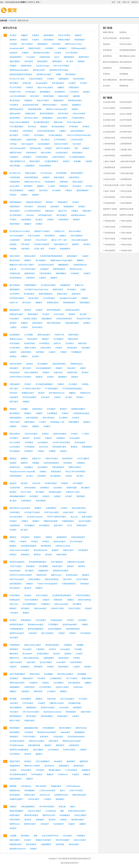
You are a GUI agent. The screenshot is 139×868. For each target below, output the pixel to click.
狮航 (62, 811)
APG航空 (59, 348)
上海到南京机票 (109, 138)
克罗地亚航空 (83, 550)
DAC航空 (76, 418)
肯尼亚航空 (29, 451)
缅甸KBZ (26, 438)
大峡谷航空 (45, 824)
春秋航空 (24, 40)
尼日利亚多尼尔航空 (46, 265)
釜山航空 (39, 220)
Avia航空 (71, 824)
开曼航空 (49, 438)
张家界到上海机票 (126, 215)
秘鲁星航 (76, 96)
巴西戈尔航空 (46, 348)
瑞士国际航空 (56, 476)
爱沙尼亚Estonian (41, 550)
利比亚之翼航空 (81, 815)
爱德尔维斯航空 (16, 779)
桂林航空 (13, 352)
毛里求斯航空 (41, 501)
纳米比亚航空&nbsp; (31, 658)
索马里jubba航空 (58, 127)
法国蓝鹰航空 (46, 844)
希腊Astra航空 (31, 173)
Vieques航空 (65, 732)
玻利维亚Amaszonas (18, 849)
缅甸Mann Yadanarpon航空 (57, 109)
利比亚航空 (68, 463)
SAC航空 (74, 434)
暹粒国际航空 (15, 310)
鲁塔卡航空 (35, 96)
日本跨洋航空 (15, 512)
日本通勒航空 (52, 413)
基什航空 (28, 820)
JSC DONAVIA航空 (28, 269)
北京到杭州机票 (126, 102)
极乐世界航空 (15, 285)
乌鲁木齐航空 (86, 712)
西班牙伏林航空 (65, 728)
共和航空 (63, 820)
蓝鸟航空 (82, 207)
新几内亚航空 (15, 588)
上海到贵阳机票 (126, 156)
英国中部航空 (15, 224)
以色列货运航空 (62, 153)
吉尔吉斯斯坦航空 (30, 604)
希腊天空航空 (74, 335)
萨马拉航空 (72, 290)
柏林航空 (36, 195)
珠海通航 (77, 161)
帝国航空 (85, 298)
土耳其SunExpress (73, 786)
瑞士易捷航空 (41, 260)
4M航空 (83, 368)
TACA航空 (41, 678)
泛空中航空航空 (45, 687)
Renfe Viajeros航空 (74, 122)
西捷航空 (30, 779)
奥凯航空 (76, 220)
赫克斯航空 (77, 708)
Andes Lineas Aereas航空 (19, 550)
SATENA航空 (39, 135)
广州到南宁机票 (126, 251)
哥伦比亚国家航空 (17, 190)
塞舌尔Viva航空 (75, 231)
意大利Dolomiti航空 (48, 285)
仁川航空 (86, 434)
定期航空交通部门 (17, 799)
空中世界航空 (15, 754)
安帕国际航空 (42, 44)
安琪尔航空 (56, 44)
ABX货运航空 (72, 348)
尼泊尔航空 (14, 638)
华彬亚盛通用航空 (28, 807)
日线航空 (39, 413)
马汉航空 (13, 770)
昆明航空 (74, 447)
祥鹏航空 (24, 35)
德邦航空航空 (84, 57)
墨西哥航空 (81, 496)
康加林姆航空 (45, 92)
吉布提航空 (44, 269)
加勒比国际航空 (16, 418)
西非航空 (28, 761)
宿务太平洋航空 (64, 35)
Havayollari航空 (42, 83)
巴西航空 (73, 633)
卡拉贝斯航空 (58, 683)
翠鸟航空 (80, 397)
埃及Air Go (14, 303)
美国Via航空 (53, 741)
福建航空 (72, 393)
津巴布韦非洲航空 (63, 840)
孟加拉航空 (42, 207)
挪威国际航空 (63, 265)
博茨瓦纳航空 (62, 215)
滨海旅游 (13, 244)
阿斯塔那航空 (87, 447)
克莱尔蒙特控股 (34, 745)
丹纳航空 (13, 66)
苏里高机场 (107, 50)
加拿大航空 (43, 190)
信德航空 (86, 148)
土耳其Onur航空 (77, 140)
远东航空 (39, 310)
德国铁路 (81, 61)
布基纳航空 (62, 48)
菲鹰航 (58, 74)
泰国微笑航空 (15, 766)
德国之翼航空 (15, 61)
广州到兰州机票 (109, 239)
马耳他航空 (14, 438)
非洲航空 (75, 211)
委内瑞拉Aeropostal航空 (47, 732)
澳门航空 (24, 530)
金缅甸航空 (40, 820)
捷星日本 (57, 343)
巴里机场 (106, 74)
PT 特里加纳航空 (52, 389)
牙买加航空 (51, 409)
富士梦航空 (63, 418)
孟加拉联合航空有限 (30, 105)
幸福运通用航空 (45, 166)
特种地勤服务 (30, 791)
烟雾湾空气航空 (16, 153)
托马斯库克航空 (51, 483)
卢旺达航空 (40, 770)
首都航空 (13, 426)
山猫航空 (63, 131)
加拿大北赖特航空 (31, 373)
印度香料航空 (15, 645)
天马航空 (76, 202)
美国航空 (24, 195)
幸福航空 (47, 426)
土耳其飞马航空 (16, 566)
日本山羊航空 (59, 314)
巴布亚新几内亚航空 (42, 244)
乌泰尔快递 (51, 699)
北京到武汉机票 (109, 114)
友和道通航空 (26, 699)
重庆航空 (37, 555)
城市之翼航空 (38, 750)
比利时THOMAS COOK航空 (20, 377)
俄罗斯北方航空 (39, 70)
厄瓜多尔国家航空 (55, 629)
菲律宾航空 (85, 584)
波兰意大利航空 (46, 662)
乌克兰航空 (77, 144)
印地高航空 (14, 157)
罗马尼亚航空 (86, 633)
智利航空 (13, 459)
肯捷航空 (63, 236)
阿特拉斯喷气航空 (59, 447)
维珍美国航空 (15, 732)
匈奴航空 (13, 483)
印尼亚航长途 (26, 786)
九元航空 (52, 186)
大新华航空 (25, 249)
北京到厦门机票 (109, 120)
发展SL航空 (76, 294)
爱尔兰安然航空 (47, 633)
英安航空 (13, 828)
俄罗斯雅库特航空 (73, 629)
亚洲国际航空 (65, 285)
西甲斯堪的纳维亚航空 (38, 562)
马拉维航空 (14, 105)
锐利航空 (68, 654)
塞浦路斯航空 (65, 249)
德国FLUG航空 (30, 348)
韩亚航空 (13, 555)
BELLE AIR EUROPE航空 (76, 472)
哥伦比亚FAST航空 (84, 319)
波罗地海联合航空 (45, 215)
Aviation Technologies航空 (47, 584)
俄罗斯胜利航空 (59, 269)
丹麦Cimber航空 (40, 608)
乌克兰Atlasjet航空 (67, 699)
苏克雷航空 (14, 131)
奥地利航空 (25, 555)
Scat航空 (85, 256)
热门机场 (108, 28)
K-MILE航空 (74, 92)
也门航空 (69, 397)
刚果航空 (13, 608)
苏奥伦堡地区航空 (78, 537)
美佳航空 (64, 105)
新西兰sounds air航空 (33, 645)
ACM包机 (13, 44)
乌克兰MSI (36, 483)
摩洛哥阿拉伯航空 (75, 101)
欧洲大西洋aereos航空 (77, 811)
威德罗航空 (84, 761)
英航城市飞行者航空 (42, 231)
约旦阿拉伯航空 (42, 157)
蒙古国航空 (85, 488)
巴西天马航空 (15, 422)
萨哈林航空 (14, 368)
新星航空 (37, 537)
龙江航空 (30, 476)
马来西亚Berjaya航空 (81, 413)
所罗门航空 (14, 389)
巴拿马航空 (25, 244)
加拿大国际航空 (77, 236)
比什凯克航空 (15, 447)
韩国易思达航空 (16, 844)
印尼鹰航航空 (76, 352)
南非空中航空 (63, 114)
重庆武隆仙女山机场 (127, 56)
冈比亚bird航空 (79, 79)
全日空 (69, 525)
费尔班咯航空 (71, 74)
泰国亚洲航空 (33, 314)
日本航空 (24, 426)
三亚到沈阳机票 (109, 197)
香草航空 (63, 409)
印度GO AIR (59, 335)
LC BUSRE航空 (71, 770)
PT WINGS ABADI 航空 (32, 389)
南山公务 (74, 517)
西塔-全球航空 (41, 786)
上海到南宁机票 (109, 150)
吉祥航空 (50, 377)
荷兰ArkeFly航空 (76, 542)
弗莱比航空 (87, 211)
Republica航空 (15, 571)
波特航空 (30, 584)
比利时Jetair (78, 687)
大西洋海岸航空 (45, 273)
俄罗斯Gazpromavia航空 (19, 70)
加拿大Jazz (14, 604)
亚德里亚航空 (37, 409)
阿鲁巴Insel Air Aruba (73, 44)
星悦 (76, 148)
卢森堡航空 (81, 463)
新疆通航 (13, 786)
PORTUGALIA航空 (52, 512)
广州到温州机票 (109, 233)
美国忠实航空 (73, 339)
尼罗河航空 (82, 512)
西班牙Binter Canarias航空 (20, 508)
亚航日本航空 (15, 256)
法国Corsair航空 (16, 662)
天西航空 (49, 537)
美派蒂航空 (45, 488)
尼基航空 (59, 368)
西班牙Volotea (81, 728)
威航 (36, 836)
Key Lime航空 (15, 442)
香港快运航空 (63, 716)
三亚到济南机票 (126, 203)
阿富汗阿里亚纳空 (54, 323)
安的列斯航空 (49, 40)
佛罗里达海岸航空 (52, 579)
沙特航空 (50, 667)
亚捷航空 (13, 807)
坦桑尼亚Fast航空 (16, 314)
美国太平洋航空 (43, 101)
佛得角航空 (60, 745)
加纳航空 (46, 177)
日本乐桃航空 (78, 483)
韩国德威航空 (15, 687)
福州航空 (87, 323)
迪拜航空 (13, 323)
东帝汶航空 (29, 61)
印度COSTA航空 (52, 459)
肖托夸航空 (83, 620)
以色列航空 (42, 476)
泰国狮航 (80, 645)
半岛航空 (43, 422)
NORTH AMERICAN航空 (57, 517)
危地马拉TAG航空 (61, 144)
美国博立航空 (42, 575)
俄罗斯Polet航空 (78, 820)
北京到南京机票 (109, 132)
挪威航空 (80, 260)
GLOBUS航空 (15, 348)
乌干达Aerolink (46, 173)
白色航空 (75, 774)
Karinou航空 (64, 708)
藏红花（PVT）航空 (59, 240)
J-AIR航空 (47, 799)
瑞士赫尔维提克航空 (42, 122)
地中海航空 (40, 492)
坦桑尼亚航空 (15, 207)
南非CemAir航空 (79, 114)
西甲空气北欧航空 (63, 148)
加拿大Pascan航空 (17, 579)
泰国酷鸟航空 (56, 786)
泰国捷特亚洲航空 (78, 409)
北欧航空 (13, 667)
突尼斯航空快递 (74, 703)
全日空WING (15, 294)
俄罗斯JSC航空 (30, 824)
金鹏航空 (88, 683)
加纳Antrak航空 (59, 542)
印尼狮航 (24, 409)
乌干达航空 (83, 699)
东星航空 (36, 35)
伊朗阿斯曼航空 (30, 285)
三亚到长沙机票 (109, 179)
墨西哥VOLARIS (49, 815)
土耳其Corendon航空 (47, 791)
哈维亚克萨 (27, 83)
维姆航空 (38, 508)
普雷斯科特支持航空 (61, 571)
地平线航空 (25, 608)
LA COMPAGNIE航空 (33, 211)
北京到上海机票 (109, 108)
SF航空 (12, 542)
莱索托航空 (58, 600)
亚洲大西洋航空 (16, 364)
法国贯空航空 (30, 687)
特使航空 (65, 483)
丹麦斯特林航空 (68, 521)
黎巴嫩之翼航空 (55, 770)
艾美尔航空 (45, 397)
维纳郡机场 (124, 86)
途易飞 (62, 791)
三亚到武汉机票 (109, 173)
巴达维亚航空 (58, 824)
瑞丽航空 (54, 278)
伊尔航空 (28, 384)
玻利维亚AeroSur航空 (42, 53)
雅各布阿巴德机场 (126, 80)
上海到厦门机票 (126, 150)
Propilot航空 (14, 319)
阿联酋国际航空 (69, 303)
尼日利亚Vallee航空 (17, 741)
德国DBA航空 (30, 273)
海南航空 (39, 377)
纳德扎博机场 (108, 32)
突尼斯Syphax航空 (72, 310)
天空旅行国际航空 (55, 135)
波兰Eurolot (44, 447)
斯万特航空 (14, 135)
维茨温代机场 (125, 38)
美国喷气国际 (72, 488)
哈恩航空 (46, 373)
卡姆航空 (85, 625)
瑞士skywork (27, 654)
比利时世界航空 (76, 662)
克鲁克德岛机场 (126, 62)
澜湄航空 (24, 459)
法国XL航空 (31, 662)
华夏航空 (24, 356)
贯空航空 (85, 373)
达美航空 (43, 278)
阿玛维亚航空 (71, 712)
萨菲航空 (86, 127)
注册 (119, 2)
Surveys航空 (65, 649)
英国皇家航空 (26, 620)
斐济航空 (28, 310)
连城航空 (70, 600)
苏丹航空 (52, 649)
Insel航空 (72, 83)
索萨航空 (82, 566)
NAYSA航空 (68, 836)
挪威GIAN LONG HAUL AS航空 (22, 265)
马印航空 (34, 542)
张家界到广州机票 (110, 209)
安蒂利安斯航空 (16, 476)
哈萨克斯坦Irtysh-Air (57, 393)
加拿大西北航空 (49, 418)
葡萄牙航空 (38, 691)
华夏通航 (36, 463)
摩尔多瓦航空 (15, 101)
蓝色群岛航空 (64, 658)
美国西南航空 (64, 766)
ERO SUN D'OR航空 (61, 66)
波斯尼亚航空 (30, 422)
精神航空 (36, 521)
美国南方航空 (30, 114)
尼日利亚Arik (49, 766)
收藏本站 (135, 2)
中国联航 (52, 451)
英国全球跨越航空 (17, 811)
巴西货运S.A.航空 (73, 492)
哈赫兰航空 (58, 373)
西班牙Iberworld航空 (65, 674)
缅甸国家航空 (31, 708)
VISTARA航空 (28, 703)
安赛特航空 (64, 182)
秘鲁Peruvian (56, 575)
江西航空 (61, 633)
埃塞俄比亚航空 (53, 303)
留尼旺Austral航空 (48, 708)
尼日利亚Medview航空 (76, 737)
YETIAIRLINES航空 (47, 807)
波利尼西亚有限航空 (29, 546)
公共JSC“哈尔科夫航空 (61, 442)
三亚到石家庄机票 (126, 173)
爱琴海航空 (28, 186)
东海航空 (87, 273)
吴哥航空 (45, 434)
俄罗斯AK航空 (26, 66)
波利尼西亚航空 (16, 584)
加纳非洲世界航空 (31, 177)
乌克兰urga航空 (27, 144)
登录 (113, 2)
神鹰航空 (28, 260)
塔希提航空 (14, 737)
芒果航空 (65, 413)
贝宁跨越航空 (30, 525)
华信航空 (13, 195)
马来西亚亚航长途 (80, 265)
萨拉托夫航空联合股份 (46, 131)
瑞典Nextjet (58, 122)
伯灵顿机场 (124, 74)
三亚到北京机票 (126, 191)
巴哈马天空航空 (75, 608)
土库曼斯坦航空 (56, 678)
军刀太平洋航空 (16, 87)
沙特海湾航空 (28, 131)
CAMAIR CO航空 (57, 608)
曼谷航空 (28, 588)
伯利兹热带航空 (16, 57)
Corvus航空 (31, 57)
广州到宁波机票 (126, 233)
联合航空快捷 (30, 343)
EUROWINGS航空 (17, 298)
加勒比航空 (50, 211)
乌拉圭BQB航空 (44, 144)
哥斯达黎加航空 (58, 467)
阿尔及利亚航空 (16, 278)
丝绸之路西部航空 (77, 131)
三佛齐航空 (40, 649)
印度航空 (69, 190)
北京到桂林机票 (126, 108)
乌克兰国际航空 (57, 562)
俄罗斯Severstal (76, 269)
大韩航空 (41, 451)
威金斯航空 (71, 761)
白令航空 (58, 53)
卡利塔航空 (29, 442)
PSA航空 (23, 542)
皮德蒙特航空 (43, 571)
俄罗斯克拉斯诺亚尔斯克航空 (21, 74)
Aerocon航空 (15, 186)
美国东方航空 (62, 294)
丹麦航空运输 (15, 273)
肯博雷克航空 (74, 87)
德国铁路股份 (69, 57)
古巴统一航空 (39, 249)
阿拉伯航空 (86, 348)
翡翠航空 (13, 409)
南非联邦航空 (15, 118)
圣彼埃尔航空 (57, 566)
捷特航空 (13, 40)
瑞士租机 (83, 314)
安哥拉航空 (77, 186)
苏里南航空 (30, 566)
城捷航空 (50, 774)
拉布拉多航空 (26, 770)
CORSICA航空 (34, 799)
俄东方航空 (67, 579)
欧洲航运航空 (15, 600)
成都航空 (39, 303)
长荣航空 (39, 224)
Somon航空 (27, 649)
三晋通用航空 (30, 166)
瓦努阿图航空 (51, 508)
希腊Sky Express (16, 339)
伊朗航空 (26, 402)
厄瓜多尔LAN (45, 795)
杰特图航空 (29, 467)
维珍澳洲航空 (15, 728)
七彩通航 (13, 836)
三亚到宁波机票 (126, 197)
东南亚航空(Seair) (61, 795)
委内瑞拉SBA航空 (52, 645)
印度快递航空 (15, 384)
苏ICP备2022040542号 (70, 863)
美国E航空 (28, 101)
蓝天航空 (37, 438)
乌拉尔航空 (14, 703)
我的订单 (126, 2)
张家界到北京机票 (110, 215)
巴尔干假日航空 (72, 53)
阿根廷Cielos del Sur (32, 182)
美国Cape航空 (15, 114)
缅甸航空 (78, 35)
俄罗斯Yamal (15, 824)
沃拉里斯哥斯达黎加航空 (62, 595)
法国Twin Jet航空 (62, 687)
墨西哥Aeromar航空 (37, 741)
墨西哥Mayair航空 (17, 109)
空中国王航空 (30, 92)
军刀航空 (84, 83)
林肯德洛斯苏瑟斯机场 (128, 50)
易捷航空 (39, 699)
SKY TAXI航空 (72, 678)
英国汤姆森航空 (16, 202)
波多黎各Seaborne (78, 215)
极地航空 (86, 575)
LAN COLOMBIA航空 (18, 96)
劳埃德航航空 (65, 815)
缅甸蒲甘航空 (79, 766)
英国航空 (28, 224)
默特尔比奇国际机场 (111, 62)
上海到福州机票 (126, 167)
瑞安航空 (72, 314)
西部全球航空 (15, 434)
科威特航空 (61, 438)
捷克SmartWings (85, 600)
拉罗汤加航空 (15, 343)
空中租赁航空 (44, 343)
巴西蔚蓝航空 (15, 182)
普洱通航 (13, 699)
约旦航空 (70, 620)
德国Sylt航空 (57, 61)
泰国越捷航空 (80, 732)
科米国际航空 (60, 92)
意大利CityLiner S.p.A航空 (20, 231)
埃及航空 (57, 496)
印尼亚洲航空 (15, 595)
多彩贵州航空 (26, 352)
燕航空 (73, 807)
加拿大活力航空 (80, 840)
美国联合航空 (30, 721)
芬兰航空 (89, 186)
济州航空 (30, 87)
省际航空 (70, 566)
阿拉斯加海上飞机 (57, 422)
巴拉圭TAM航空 (82, 579)
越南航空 (39, 754)
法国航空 (31, 190)
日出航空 (79, 654)
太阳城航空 (68, 645)
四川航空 (13, 35)
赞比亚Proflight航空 (17, 562)
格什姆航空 (77, 604)
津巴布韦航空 (31, 716)
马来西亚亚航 (15, 177)
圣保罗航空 (44, 737)
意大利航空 (56, 190)
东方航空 (69, 496)
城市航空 (28, 240)
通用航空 (45, 339)
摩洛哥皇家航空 (77, 173)
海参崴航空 (60, 799)
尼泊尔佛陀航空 (16, 708)
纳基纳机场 (107, 68)
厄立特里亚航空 (16, 215)
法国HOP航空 (74, 177)
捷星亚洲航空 (49, 35)
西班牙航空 (14, 402)
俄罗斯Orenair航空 (17, 633)
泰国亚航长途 (15, 791)
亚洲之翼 (62, 807)
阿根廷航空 (64, 186)
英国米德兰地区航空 (34, 202)
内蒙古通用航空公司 (17, 161)
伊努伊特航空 (31, 153)
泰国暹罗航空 (62, 537)
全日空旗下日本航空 (32, 512)
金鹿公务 (13, 269)
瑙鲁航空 (13, 537)
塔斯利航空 (14, 649)
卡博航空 (25, 521)
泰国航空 (63, 691)
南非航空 (88, 667)
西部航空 (39, 588)
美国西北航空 (82, 525)
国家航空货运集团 (51, 521)
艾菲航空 (57, 397)
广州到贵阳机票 (109, 245)
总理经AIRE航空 (58, 157)
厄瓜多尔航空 (33, 298)
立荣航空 (50, 220)
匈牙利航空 (34, 496)
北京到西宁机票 (126, 132)
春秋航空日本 (85, 393)
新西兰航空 (58, 525)
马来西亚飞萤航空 (30, 319)
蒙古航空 (49, 555)
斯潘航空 (28, 413)
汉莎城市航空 (15, 240)
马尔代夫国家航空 (31, 600)
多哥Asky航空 (80, 442)
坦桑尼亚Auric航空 (57, 703)
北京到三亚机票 (126, 114)
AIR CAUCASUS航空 (31, 712)
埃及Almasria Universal (52, 712)
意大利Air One (15, 173)
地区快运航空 (74, 844)
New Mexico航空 (16, 517)
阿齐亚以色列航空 (30, 397)
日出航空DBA (15, 488)
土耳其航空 (51, 691)
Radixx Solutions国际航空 (19, 122)
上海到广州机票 (109, 161)
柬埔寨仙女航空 (28, 393)
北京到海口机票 (109, 102)
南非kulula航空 (30, 488)
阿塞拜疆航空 (74, 422)
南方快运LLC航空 (31, 118)
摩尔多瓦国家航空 (47, 114)
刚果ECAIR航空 (75, 467)
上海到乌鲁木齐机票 (127, 161)
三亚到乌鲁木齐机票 (111, 185)
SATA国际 (78, 649)
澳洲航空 (26, 613)
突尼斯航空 (14, 678)
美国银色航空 (58, 101)
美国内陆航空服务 (35, 109)
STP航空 (26, 135)
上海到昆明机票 (126, 144)
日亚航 (83, 290)
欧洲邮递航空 (47, 118)
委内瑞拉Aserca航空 (36, 625)
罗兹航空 (45, 683)
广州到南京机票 (109, 221)
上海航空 (13, 327)
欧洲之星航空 (62, 118)
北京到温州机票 (126, 126)
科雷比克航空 (15, 820)
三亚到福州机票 (109, 203)
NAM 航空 (13, 393)
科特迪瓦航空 (15, 373)
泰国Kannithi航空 (60, 434)
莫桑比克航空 (87, 678)
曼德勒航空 (77, 105)
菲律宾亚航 (60, 844)
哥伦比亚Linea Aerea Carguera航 (22, 472)
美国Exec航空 (30, 795)
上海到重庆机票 (109, 167)
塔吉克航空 (45, 140)
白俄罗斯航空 (26, 220)
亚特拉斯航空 (77, 153)
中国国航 (13, 249)
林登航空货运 (15, 467)
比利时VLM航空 (69, 750)
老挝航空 (46, 600)
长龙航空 (52, 352)
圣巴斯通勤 (43, 566)
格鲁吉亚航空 (59, 177)
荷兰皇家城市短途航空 (18, 774)
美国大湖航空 (15, 840)
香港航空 (75, 377)
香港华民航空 (67, 459)
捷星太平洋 (63, 211)
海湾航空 (13, 356)
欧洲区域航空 (15, 815)
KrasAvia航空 (75, 438)
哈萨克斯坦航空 (58, 83)
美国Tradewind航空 (17, 683)
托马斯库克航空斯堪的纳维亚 (51, 256)
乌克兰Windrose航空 (18, 148)
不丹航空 (13, 220)
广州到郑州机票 (126, 227)
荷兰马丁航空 (26, 492)
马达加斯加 (58, 488)
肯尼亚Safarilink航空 (64, 319)
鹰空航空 (50, 202)
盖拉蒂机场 (107, 56)
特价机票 (13, 21)
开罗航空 (46, 542)
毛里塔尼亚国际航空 (51, 463)
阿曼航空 (87, 774)
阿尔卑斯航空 (44, 525)
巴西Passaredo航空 (79, 48)
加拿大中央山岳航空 (45, 87)
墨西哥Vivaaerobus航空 (72, 741)
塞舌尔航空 (27, 368)
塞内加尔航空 (15, 260)
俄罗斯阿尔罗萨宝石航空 (59, 70)
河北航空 (13, 530)
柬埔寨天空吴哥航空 (43, 840)
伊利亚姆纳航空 (49, 728)
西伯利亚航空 (63, 667)
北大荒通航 (29, 335)
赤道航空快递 (45, 57)
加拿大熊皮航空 (32, 418)
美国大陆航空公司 (61, 244)
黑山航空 (52, 820)
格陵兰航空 (83, 343)
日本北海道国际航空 (43, 368)
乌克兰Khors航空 (31, 434)
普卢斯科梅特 (61, 173)
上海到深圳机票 (109, 156)
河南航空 (83, 750)
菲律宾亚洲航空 (34, 579)
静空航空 (13, 492)
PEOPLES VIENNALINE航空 (21, 575)
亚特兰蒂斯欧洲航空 (17, 674)
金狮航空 (61, 87)
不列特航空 (75, 273)
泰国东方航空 (68, 550)
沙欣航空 (64, 508)
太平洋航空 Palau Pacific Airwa (36, 290)
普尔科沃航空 (37, 327)
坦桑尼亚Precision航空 (76, 562)
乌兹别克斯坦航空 (59, 364)
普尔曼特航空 (29, 294)
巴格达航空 (14, 397)
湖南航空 (40, 186)
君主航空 (28, 840)
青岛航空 (88, 608)
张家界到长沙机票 (126, 209)
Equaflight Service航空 (68, 298)
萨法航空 (46, 314)
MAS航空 (13, 521)
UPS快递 (13, 144)
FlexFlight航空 (37, 774)
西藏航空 (13, 691)
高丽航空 (36, 426)
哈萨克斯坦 (14, 83)
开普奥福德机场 (126, 68)
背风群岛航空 (56, 472)
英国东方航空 (35, 674)
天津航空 (63, 352)
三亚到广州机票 (126, 185)
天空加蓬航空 (58, 339)
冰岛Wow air (63, 774)
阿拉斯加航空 (80, 40)
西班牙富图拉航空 (54, 310)
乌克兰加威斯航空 (43, 761)
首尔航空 (13, 620)
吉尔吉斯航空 (43, 442)
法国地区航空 (74, 745)
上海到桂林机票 (109, 144)
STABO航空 (74, 127)
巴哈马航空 (14, 712)
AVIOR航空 (49, 48)
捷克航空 (55, 550)
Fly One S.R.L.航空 (17, 79)
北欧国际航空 (15, 525)
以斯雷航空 (27, 157)
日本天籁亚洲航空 (17, 127)
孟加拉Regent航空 (70, 625)
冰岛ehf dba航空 (85, 521)
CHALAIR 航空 (41, 240)
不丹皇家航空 (30, 447)
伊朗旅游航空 (63, 202)
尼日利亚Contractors (35, 517)
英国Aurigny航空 (44, 335)
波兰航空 (80, 476)
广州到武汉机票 (109, 227)
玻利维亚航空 (46, 546)
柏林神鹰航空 (61, 273)
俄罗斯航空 (38, 667)
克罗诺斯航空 (50, 236)
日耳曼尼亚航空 (43, 654)
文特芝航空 (29, 732)
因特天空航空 (46, 153)
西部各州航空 (35, 161)
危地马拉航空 (32, 339)
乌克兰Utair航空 (42, 595)
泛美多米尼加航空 (36, 79)
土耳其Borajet (51, 811)
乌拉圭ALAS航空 (34, 811)
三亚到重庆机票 (126, 179)
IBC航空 (41, 393)
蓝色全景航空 (15, 211)
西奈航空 (49, 148)
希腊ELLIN (79, 285)
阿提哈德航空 (85, 303)
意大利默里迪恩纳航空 (44, 384)
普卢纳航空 (29, 571)
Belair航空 (14, 53)
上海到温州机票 (126, 138)
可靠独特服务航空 (17, 629)
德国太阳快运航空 (79, 795)
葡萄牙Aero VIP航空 (32, 766)
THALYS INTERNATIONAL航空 (79, 135)
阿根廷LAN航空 (64, 40)
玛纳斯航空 (81, 836)
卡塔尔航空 (14, 613)
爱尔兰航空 (27, 303)
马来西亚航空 (26, 501)
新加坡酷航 (49, 674)
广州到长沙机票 (126, 245)
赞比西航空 (25, 836)
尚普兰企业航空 (34, 236)
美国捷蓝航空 (69, 207)
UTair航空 (41, 703)
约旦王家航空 (41, 620)
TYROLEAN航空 (29, 737)
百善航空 (25, 53)
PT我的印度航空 (78, 118)
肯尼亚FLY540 (15, 92)
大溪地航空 (25, 691)
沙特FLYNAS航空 (76, 791)
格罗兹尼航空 (31, 844)
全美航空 (76, 716)
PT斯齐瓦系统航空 (83, 595)
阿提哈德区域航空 (72, 323)
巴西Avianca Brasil (63, 546)
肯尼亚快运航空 (72, 575)
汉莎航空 (69, 476)
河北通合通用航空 (51, 161)
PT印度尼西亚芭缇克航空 (72, 389)
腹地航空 (13, 546)
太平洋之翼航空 (83, 459)
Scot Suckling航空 (17, 236)
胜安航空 (46, 496)
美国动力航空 (63, 96)
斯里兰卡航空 (15, 721)
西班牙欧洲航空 (47, 716)
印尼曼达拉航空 (56, 620)
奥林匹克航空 (62, 555)
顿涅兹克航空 (43, 61)
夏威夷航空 (63, 377)
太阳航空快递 (31, 140)
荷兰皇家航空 (15, 451)
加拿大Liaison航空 (61, 604)
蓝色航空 (86, 92)
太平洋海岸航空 (60, 140)
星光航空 (28, 595)
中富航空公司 (59, 231)
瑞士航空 (57, 654)
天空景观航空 (53, 625)
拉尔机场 (106, 86)
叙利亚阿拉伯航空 (17, 625)
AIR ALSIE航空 (27, 44)
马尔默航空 (33, 683)
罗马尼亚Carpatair (17, 745)
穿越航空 (24, 323)
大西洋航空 (33, 633)
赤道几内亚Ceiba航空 (80, 240)
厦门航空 (13, 501)
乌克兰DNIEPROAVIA (50, 836)
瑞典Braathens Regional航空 (61, 260)
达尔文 (57, 57)
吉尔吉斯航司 (43, 467)
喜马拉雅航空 (43, 364)
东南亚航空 (30, 278)
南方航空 (87, 244)
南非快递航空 (15, 795)
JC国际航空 (46, 604)
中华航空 (52, 249)
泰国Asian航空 (30, 256)
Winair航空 (58, 761)
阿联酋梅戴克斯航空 (17, 496)
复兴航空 (36, 356)
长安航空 (36, 40)
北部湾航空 (40, 352)
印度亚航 (85, 384)
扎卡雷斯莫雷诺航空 (77, 157)
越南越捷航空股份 (31, 728)
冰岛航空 (24, 327)
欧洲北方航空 (68, 512)
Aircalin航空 (61, 662)
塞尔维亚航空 (15, 413)
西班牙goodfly (35, 148)
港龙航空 (63, 451)
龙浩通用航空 (15, 335)
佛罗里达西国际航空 (36, 629)
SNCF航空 (32, 127)
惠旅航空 (48, 745)
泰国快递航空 (15, 290)
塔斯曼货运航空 (76, 364)
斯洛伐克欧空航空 (79, 508)
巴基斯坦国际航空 (69, 584)
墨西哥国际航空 (83, 190)
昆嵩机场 (106, 44)
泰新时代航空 (58, 290)
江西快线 (89, 161)
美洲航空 (75, 109)
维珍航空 (28, 754)
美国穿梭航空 (49, 658)
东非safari (30, 215)
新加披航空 (25, 667)
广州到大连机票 (126, 221)
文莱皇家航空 (63, 220)
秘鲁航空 (24, 463)
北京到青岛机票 (109, 126)
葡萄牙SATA (14, 658)
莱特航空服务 (49, 96)
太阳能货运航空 (16, 140)
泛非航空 (51, 79)
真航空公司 (36, 459)
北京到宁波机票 (126, 120)
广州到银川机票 (126, 239)
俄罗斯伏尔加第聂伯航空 (19, 750)
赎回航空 (44, 127)
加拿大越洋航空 (74, 683)
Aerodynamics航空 (17, 48)
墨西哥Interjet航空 (50, 105)
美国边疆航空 (47, 319)
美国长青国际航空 (46, 294)
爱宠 (20, 12)
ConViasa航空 (53, 750)
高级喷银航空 (64, 79)
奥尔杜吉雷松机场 (110, 38)
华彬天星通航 (15, 166)
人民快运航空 (58, 737)
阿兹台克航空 (78, 182)
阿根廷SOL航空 (34, 48)
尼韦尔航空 (29, 207)
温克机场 (123, 32)
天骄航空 (66, 161)
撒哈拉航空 (14, 654)
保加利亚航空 (37, 323)
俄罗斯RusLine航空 (44, 74)
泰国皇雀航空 (72, 256)
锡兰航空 (24, 483)
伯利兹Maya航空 (55, 492)
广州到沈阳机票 (109, 251)
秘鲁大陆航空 (87, 517)
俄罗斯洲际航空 (16, 716)
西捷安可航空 (15, 761)
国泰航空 (76, 244)
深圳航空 (33, 849)
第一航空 (70, 61)
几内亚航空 (69, 343)
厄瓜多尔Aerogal (43, 66)
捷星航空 (87, 422)
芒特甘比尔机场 (126, 44)
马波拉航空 (71, 368)
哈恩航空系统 (72, 373)
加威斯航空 (86, 770)
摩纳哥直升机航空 (31, 815)
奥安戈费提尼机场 (110, 80)
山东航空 (76, 667)
